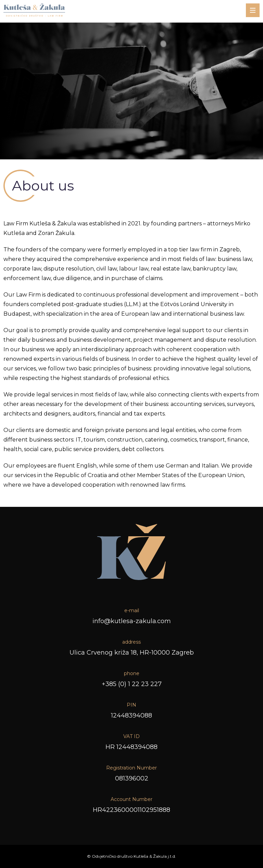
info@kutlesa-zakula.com (132, 621)
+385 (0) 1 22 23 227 (132, 684)
